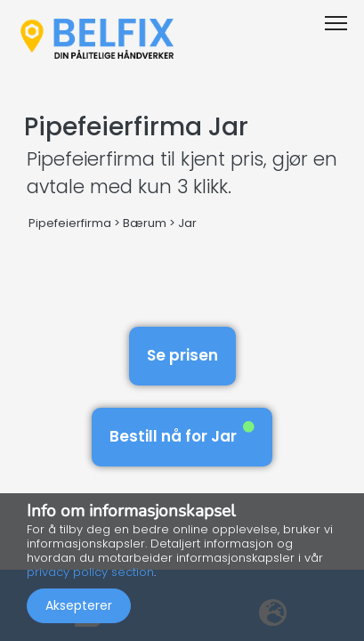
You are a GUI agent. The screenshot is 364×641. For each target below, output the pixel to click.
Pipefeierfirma (70, 223)
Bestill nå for (182, 434)
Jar (187, 223)
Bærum (145, 223)
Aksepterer (79, 605)
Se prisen (182, 355)
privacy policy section (90, 572)
